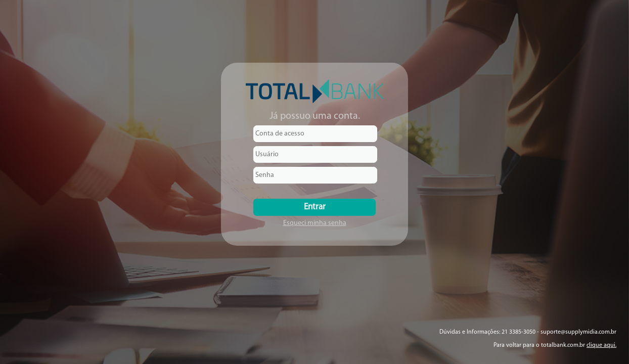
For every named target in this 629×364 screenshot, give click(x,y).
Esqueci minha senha (315, 223)
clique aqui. (601, 345)
